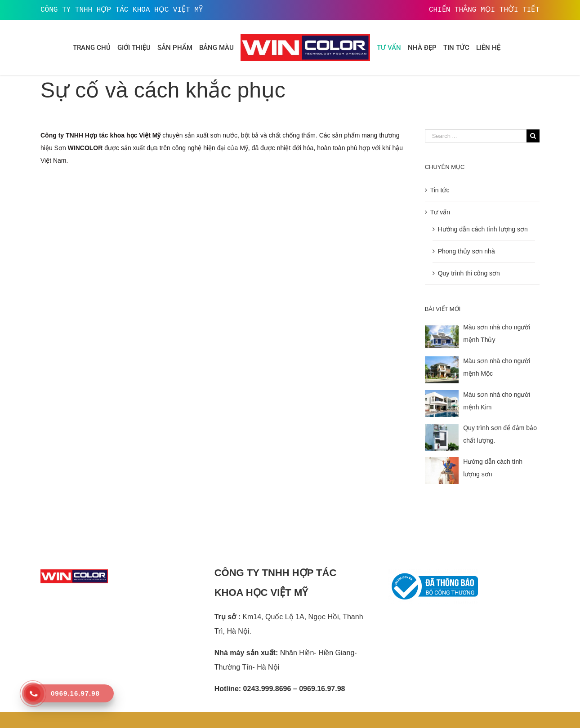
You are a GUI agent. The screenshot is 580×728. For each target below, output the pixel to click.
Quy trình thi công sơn (469, 273)
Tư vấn (440, 212)
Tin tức (440, 190)
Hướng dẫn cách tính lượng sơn (483, 229)
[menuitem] (92, 48)
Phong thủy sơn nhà (466, 251)
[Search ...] (476, 136)
